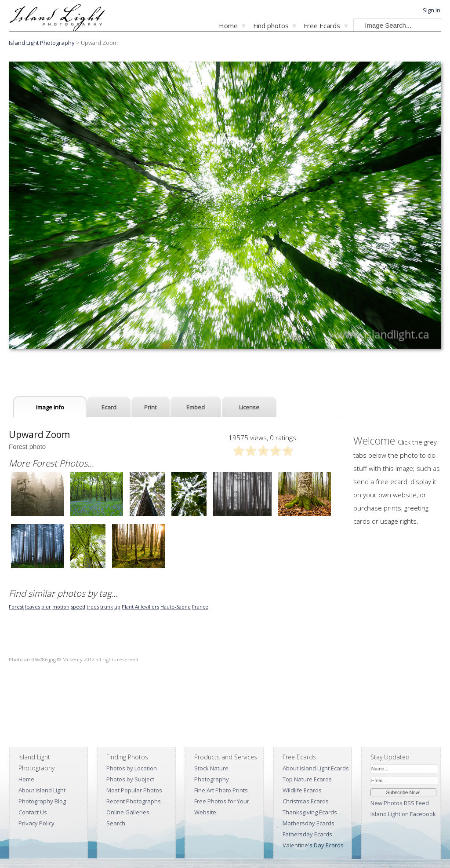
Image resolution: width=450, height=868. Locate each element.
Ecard (109, 407)
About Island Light (42, 790)
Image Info (50, 407)
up (117, 607)
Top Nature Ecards (307, 779)
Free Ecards (322, 26)
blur (46, 607)
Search (116, 823)
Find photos (271, 26)
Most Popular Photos (134, 790)
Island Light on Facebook (403, 814)
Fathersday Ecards (307, 834)
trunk (107, 607)
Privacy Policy (36, 823)
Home (228, 26)
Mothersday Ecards (308, 823)
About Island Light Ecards (316, 768)
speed (78, 607)
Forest (16, 607)
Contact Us (33, 812)
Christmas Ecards (306, 801)
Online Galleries (128, 812)
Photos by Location (132, 768)
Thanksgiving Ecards (310, 812)
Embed (196, 407)
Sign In (432, 10)
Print (150, 407)
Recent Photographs (134, 801)
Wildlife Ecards (302, 790)
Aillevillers (147, 607)
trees (93, 607)
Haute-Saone (176, 607)
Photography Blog (42, 801)
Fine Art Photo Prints (221, 790)
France (200, 607)
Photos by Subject (130, 779)
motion (61, 607)
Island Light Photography (42, 43)
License (249, 407)
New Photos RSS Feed (400, 803)
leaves (33, 607)
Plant (128, 607)
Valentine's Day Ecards (313, 845)
